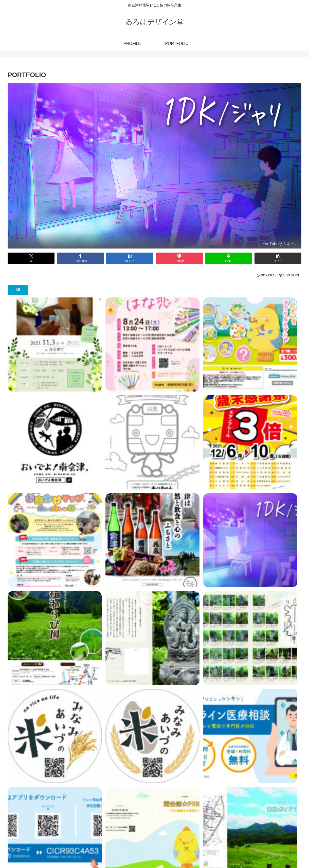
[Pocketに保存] (179, 258)
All (18, 290)
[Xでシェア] (31, 258)
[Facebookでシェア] (80, 258)
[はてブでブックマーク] (130, 258)
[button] (278, 258)
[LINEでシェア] (229, 258)
